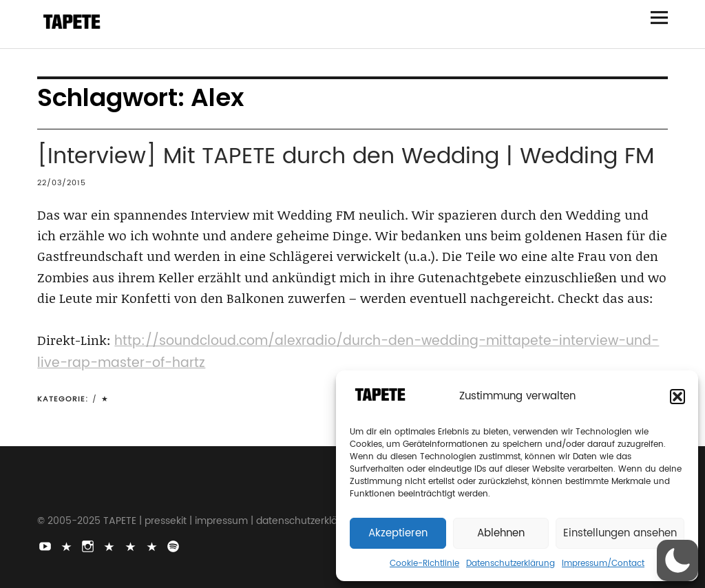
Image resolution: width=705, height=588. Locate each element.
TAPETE (120, 521)
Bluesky (110, 545)
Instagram (89, 545)
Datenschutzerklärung (511, 564)
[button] (677, 397)
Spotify (174, 545)
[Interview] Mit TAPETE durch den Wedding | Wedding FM (346, 157)
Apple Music (153, 545)
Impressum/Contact (603, 564)
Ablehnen (501, 533)
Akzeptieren (398, 533)
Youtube (46, 545)
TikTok (67, 545)
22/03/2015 (62, 183)
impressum (221, 521)
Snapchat (131, 545)
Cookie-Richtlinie (424, 564)
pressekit (166, 521)
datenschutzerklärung (308, 521)
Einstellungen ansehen (620, 533)
